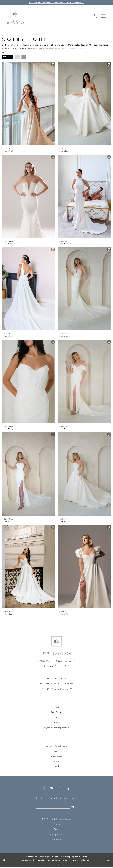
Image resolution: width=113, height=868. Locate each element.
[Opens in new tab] (56, 664)
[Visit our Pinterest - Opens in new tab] (52, 789)
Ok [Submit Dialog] (108, 861)
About (56, 708)
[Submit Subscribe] (75, 808)
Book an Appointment (57, 746)
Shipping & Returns (56, 835)
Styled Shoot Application (57, 728)
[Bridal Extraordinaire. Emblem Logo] (57, 642)
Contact (56, 723)
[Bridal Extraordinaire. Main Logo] (16, 17)
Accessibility (56, 841)
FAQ (56, 752)
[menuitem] (96, 16)
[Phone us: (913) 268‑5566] (96, 16)
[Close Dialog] (4, 861)
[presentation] (29, 104)
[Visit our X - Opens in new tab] (68, 789)
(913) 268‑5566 (56, 654)
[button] (103, 16)
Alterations (56, 757)
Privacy (57, 825)
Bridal (57, 762)
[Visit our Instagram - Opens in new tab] (60, 789)
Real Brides (56, 713)
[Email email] (56, 808)
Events (56, 718)
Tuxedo (56, 767)
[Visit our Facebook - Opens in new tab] (44, 789)
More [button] (4, 53)
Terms (57, 830)
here (59, 865)
